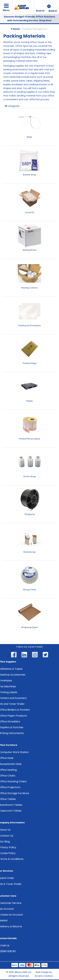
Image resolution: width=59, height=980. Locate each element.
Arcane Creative (44, 976)
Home (15, 29)
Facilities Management (35, 29)
